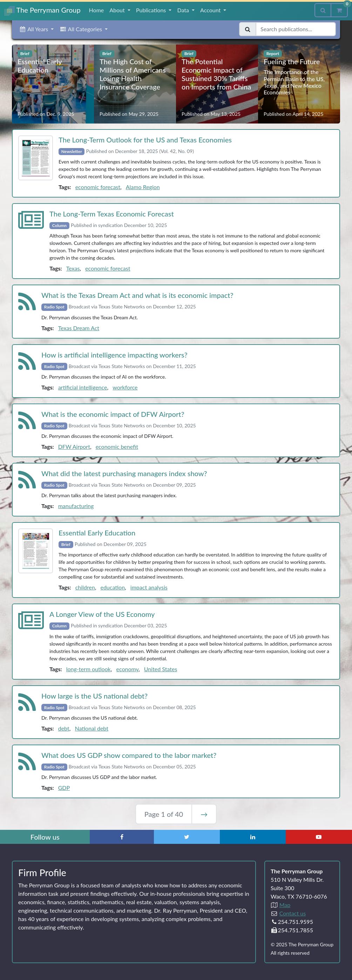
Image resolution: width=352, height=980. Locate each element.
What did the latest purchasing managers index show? (124, 473)
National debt (92, 728)
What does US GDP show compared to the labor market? (129, 755)
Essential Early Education (97, 533)
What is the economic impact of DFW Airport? (113, 414)
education (113, 587)
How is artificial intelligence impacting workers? (114, 355)
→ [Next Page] (204, 814)
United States (161, 669)
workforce (125, 387)
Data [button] (184, 10)
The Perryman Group (42, 11)
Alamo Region (143, 187)
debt (64, 728)
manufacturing (76, 506)
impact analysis (149, 587)
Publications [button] (152, 10)
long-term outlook (89, 669)
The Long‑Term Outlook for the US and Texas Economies (145, 140)
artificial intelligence (83, 387)
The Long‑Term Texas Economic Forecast (112, 214)
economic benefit (117, 446)
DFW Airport (74, 446)
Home (97, 10)
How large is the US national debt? (94, 696)
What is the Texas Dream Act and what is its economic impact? (137, 295)
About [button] (118, 10)
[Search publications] (296, 29)
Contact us (293, 913)
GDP (64, 788)
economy (127, 669)
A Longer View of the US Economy (102, 614)
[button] (36, 29)
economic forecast (98, 187)
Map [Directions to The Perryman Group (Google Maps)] (285, 905)
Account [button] (211, 10)
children (85, 587)
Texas (73, 268)
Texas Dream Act (79, 328)
